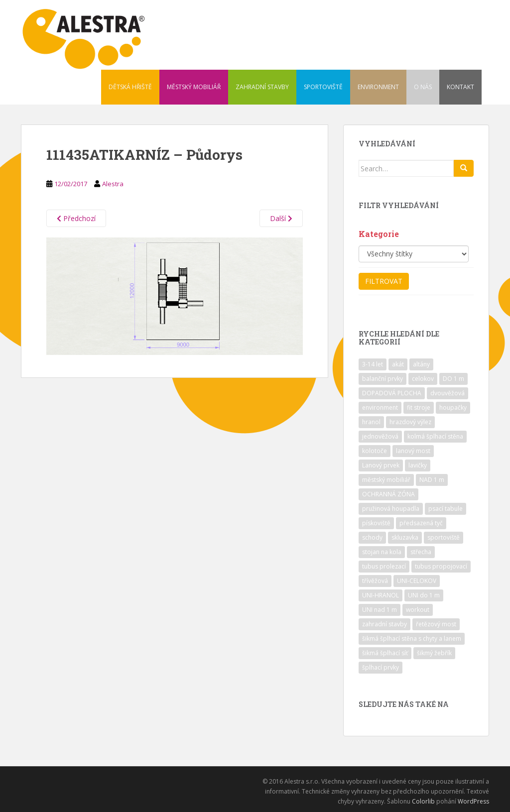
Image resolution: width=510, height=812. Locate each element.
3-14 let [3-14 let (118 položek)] (373, 364)
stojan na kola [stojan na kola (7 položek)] (382, 552)
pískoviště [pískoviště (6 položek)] (376, 523)
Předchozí (76, 218)
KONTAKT (460, 87)
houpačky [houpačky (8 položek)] (453, 407)
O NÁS (423, 87)
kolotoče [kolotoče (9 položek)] (375, 451)
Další (281, 218)
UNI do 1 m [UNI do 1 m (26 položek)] (424, 595)
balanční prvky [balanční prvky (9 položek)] (382, 379)
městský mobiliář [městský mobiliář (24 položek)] (386, 480)
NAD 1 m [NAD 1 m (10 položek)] (432, 480)
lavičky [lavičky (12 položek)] (418, 465)
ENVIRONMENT (378, 87)
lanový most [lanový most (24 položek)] (413, 451)
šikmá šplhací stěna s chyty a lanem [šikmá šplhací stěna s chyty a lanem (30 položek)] (412, 638)
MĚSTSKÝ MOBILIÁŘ (194, 87)
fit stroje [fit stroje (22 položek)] (419, 407)
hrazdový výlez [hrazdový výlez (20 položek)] (410, 422)
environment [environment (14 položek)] (380, 407)
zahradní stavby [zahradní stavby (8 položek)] (384, 624)
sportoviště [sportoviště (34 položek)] (444, 537)
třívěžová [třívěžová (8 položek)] (375, 581)
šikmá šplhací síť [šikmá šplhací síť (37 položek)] (385, 653)
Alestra (113, 184)
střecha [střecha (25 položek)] (421, 552)
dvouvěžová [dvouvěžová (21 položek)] (447, 393)
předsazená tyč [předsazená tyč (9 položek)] (421, 523)
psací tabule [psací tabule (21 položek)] (446, 509)
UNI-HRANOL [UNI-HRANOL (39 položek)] (381, 595)
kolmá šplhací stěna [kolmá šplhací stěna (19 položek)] (435, 436)
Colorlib (423, 801)
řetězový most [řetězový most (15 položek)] (436, 624)
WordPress (473, 801)
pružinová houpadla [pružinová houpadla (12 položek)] (391, 509)
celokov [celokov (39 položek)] (423, 379)
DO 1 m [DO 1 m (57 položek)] (453, 379)
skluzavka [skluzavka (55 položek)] (405, 537)
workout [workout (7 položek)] (418, 610)
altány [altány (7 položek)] (421, 364)
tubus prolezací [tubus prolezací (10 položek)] (384, 566)
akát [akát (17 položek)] (398, 364)
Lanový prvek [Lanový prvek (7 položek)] (381, 465)
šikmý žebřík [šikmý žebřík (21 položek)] (434, 653)
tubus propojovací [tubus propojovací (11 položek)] (441, 566)
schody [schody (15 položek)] (372, 537)
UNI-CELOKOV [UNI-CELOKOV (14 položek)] (417, 581)
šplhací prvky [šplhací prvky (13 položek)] (381, 667)
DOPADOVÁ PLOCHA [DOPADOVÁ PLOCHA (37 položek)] (392, 393)
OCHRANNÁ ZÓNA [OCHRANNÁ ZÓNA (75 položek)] (388, 494)
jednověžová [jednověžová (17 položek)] (380, 436)
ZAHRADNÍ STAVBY (262, 87)
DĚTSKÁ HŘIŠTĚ (130, 87)
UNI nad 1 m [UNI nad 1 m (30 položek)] (380, 610)
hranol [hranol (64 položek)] (371, 422)
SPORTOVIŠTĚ (323, 87)
